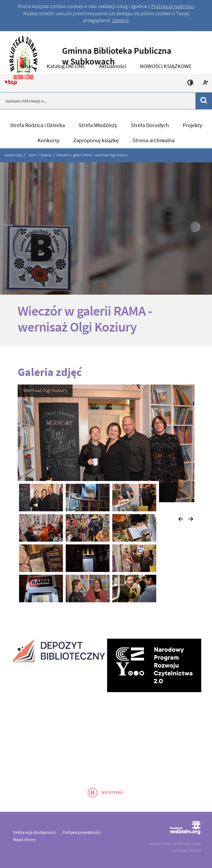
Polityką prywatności (173, 6)
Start (32, 155)
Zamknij (120, 20)
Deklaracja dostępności (35, 832)
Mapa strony (24, 839)
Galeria (46, 155)
